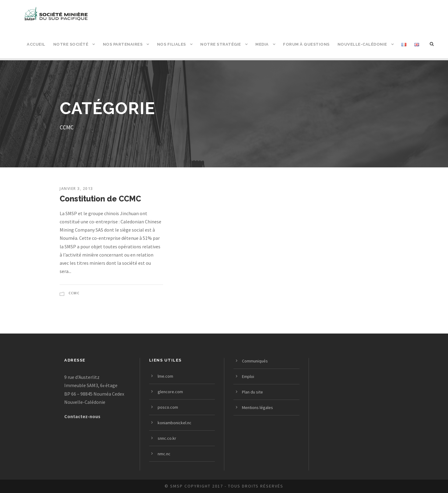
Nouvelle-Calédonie (362, 44)
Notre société (71, 44)
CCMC (74, 293)
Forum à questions (306, 44)
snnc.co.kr (167, 438)
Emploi (248, 376)
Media (262, 44)
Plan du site (252, 392)
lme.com (165, 376)
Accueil (36, 44)
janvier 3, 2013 (76, 189)
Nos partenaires (123, 44)
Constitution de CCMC (100, 199)
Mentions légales (257, 407)
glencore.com (170, 392)
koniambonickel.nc (175, 423)
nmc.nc (164, 454)
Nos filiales (171, 44)
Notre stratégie (221, 44)
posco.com (168, 407)
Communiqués (255, 361)
